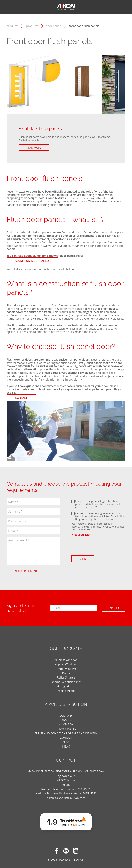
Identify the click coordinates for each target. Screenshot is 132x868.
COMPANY (66, 716)
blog (66, 742)
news (66, 747)
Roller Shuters (66, 677)
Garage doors (66, 686)
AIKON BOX (66, 724)
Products (32, 26)
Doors (66, 673)
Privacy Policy (103, 527)
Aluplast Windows (66, 660)
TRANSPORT (66, 720)
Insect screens (66, 691)
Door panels (54, 26)
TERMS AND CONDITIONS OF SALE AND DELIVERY (66, 733)
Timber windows (66, 669)
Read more (34, 148)
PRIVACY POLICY (66, 729)
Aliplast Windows (66, 664)
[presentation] (98, 546)
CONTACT (66, 738)
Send (83, 559)
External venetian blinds (66, 682)
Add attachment (26, 571)
